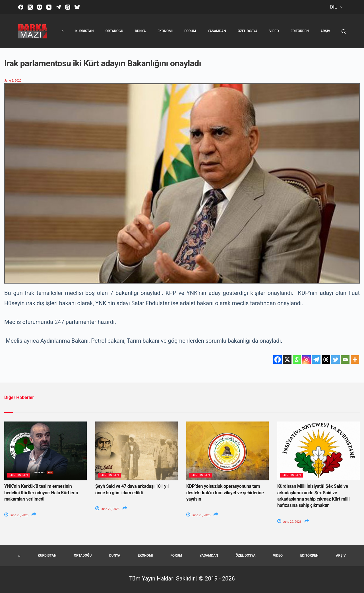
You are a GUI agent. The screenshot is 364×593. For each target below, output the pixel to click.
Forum (190, 31)
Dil (337, 7)
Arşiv (325, 31)
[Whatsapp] (297, 359)
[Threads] (68, 7)
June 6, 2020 (13, 81)
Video (274, 31)
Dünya (140, 31)
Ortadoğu (114, 31)
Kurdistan (85, 31)
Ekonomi (165, 31)
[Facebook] (21, 7)
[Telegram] (58, 7)
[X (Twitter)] (30, 7)
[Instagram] (40, 7)
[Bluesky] (77, 7)
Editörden (300, 31)
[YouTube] (49, 7)
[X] (287, 359)
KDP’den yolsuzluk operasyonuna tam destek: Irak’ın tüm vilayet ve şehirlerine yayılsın (225, 493)
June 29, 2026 (17, 515)
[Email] (345, 359)
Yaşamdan (217, 31)
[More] (355, 359)
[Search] (344, 31)
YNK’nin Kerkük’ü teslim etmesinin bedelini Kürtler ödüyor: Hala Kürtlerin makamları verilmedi (41, 493)
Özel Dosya (248, 31)
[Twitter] (336, 359)
